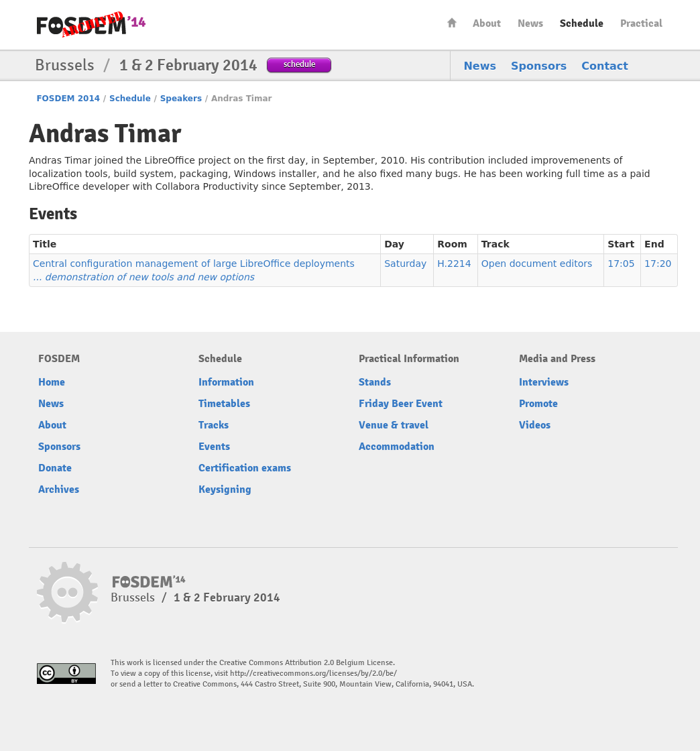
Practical (641, 23)
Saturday (405, 264)
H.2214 (454, 264)
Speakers (181, 99)
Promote (538, 404)
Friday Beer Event (401, 404)
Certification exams (245, 468)
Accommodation (397, 447)
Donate (55, 468)
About (487, 23)
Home (452, 22)
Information (226, 382)
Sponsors (539, 66)
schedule (299, 64)
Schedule (582, 23)
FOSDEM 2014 (68, 99)
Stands (375, 382)
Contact (605, 66)
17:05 (621, 264)
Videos (535, 425)
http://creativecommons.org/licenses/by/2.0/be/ (313, 674)
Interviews (544, 382)
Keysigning (225, 489)
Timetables (224, 404)
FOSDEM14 (91, 25)
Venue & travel (394, 425)
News (530, 23)
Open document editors (537, 264)
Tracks (214, 425)
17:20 (658, 264)
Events (214, 447)
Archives (59, 489)
